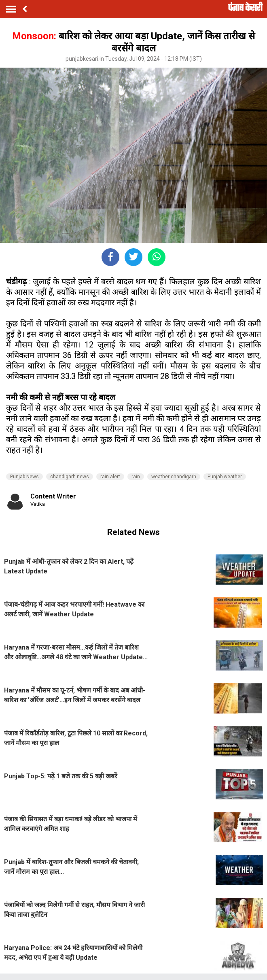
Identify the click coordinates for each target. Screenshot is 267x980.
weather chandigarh (174, 477)
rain (136, 477)
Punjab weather (225, 477)
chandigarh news (70, 477)
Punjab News (24, 477)
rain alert (110, 477)
